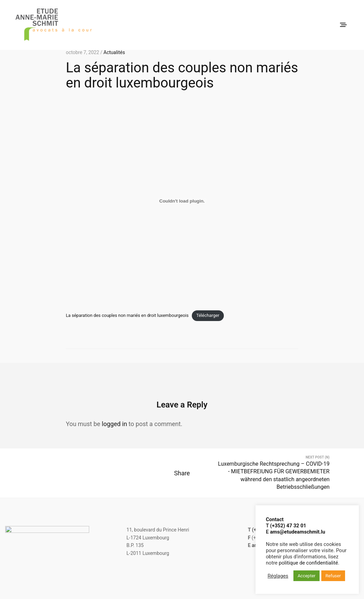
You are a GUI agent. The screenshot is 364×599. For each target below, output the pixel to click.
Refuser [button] (333, 576)
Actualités (114, 52)
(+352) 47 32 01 (288, 526)
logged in (115, 424)
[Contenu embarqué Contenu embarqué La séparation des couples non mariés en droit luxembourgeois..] (182, 201)
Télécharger (208, 315)
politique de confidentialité (309, 563)
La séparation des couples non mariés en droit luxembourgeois (127, 315)
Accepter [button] (306, 576)
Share (182, 477)
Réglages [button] (278, 576)
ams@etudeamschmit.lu (298, 532)
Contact (275, 519)
